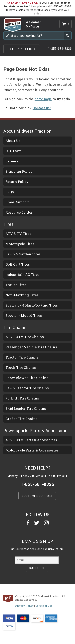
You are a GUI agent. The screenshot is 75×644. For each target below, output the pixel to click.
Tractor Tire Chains (22, 357)
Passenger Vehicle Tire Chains (31, 347)
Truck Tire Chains (21, 367)
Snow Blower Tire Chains (27, 378)
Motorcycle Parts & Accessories (32, 450)
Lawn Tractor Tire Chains (27, 388)
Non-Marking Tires (22, 295)
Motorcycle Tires (20, 244)
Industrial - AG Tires (22, 275)
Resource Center (19, 212)
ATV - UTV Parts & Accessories (31, 440)
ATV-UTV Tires (18, 234)
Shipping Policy (19, 171)
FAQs (10, 192)
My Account (34, 27)
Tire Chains (15, 328)
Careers (12, 161)
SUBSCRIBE (37, 568)
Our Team (13, 151)
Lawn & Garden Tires (23, 254)
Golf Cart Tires (18, 264)
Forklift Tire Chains (22, 398)
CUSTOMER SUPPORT (37, 496)
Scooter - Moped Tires (24, 315)
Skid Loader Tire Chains (26, 408)
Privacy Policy (24, 606)
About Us (13, 141)
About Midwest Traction (27, 131)
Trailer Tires (16, 285)
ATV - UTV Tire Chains (25, 337)
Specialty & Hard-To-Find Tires (32, 305)
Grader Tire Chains (21, 419)
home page (43, 99)
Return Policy (17, 182)
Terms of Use (44, 606)
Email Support (17, 202)
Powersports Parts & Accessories (36, 431)
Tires (8, 224)
